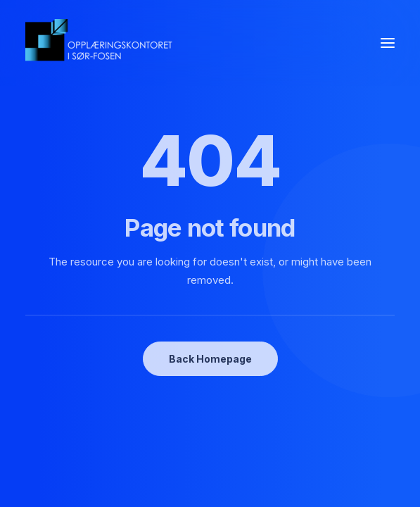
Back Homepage (210, 359)
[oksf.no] (103, 43)
